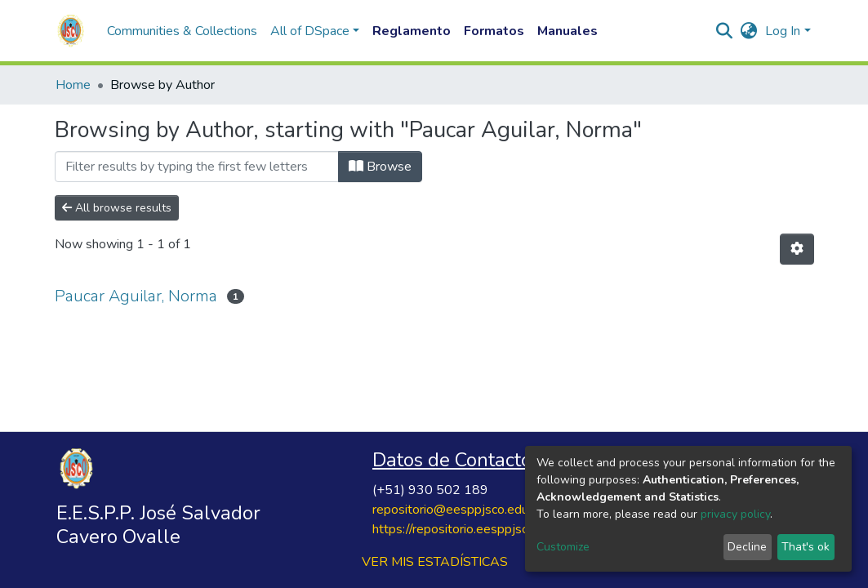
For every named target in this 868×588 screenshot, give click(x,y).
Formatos (494, 31)
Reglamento (412, 31)
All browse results (117, 208)
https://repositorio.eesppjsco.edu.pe (474, 529)
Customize (563, 547)
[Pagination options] (797, 249)
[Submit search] (724, 31)
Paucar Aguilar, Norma (136, 296)
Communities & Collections (182, 31)
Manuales (568, 31)
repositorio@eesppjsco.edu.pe (459, 510)
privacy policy (735, 514)
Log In (783, 31)
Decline (747, 547)
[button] (748, 31)
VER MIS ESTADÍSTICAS (435, 562)
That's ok (806, 547)
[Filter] (197, 167)
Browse (380, 167)
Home (73, 85)
